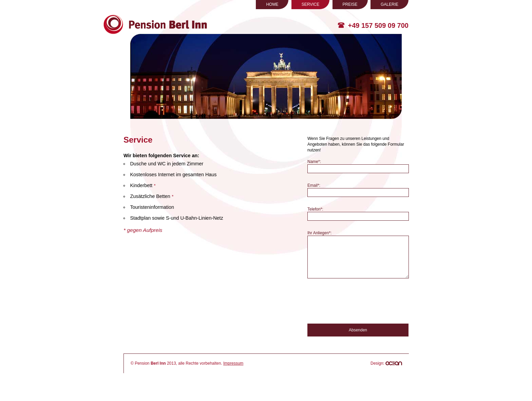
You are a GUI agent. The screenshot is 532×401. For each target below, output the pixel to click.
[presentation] (359, 313)
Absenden (358, 341)
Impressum (233, 374)
